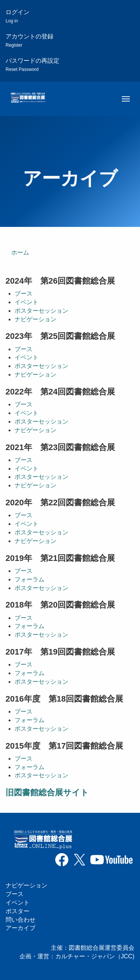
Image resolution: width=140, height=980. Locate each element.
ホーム (20, 252)
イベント (27, 302)
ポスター (18, 911)
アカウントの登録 (29, 40)
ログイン (18, 16)
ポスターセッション (41, 311)
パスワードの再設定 (32, 65)
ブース (24, 294)
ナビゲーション (35, 319)
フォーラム (29, 579)
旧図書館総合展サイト (47, 792)
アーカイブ (21, 928)
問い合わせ (21, 920)
